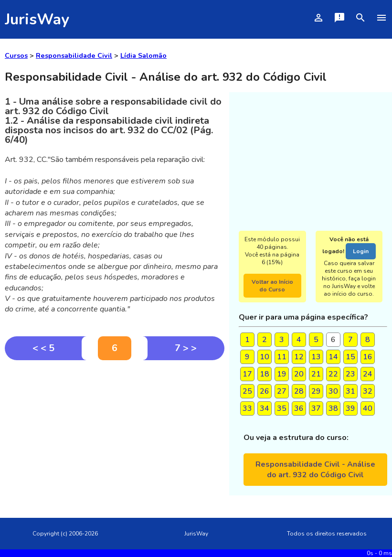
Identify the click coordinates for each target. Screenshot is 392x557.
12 (299, 357)
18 (265, 374)
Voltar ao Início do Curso (272, 286)
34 (265, 408)
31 (350, 391)
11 (282, 357)
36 (299, 408)
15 (350, 357)
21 (316, 374)
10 (265, 357)
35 (282, 408)
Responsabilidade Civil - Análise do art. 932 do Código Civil (315, 470)
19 (282, 374)
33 (247, 408)
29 (316, 391)
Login (361, 251)
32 (368, 391)
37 (316, 408)
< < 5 (43, 348)
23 (350, 374)
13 (316, 357)
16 (368, 357)
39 (350, 408)
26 (265, 391)
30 (333, 391)
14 (333, 357)
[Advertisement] (115, 432)
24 (368, 374)
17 (247, 374)
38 (333, 408)
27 (282, 391)
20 (299, 374)
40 (368, 408)
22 (333, 374)
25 (247, 391)
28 (299, 391)
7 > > (186, 348)
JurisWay (37, 19)
